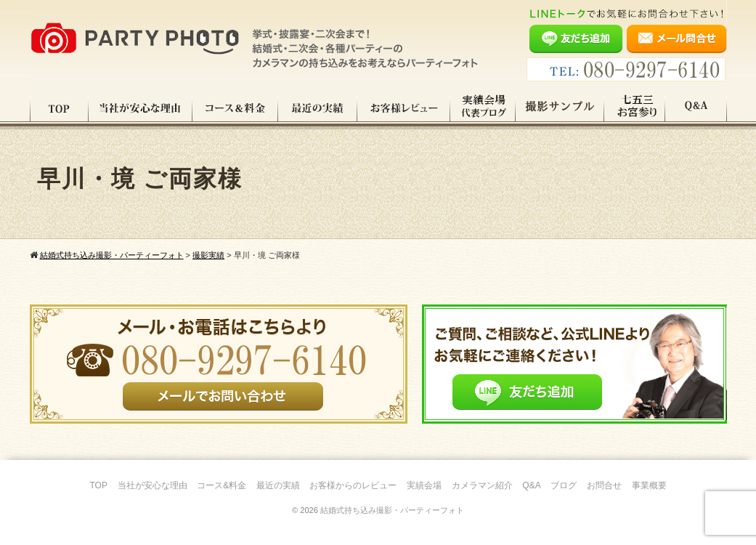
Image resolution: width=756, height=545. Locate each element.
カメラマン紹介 (482, 485)
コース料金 (235, 108)
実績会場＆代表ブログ (483, 108)
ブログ (564, 485)
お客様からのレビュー (353, 485)
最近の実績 (318, 108)
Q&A (696, 108)
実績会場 (424, 485)
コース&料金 (221, 485)
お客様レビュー (404, 108)
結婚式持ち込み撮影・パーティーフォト (392, 510)
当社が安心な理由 (141, 108)
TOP (59, 108)
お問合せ (604, 485)
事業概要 (649, 485)
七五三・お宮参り (635, 108)
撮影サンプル (560, 108)
